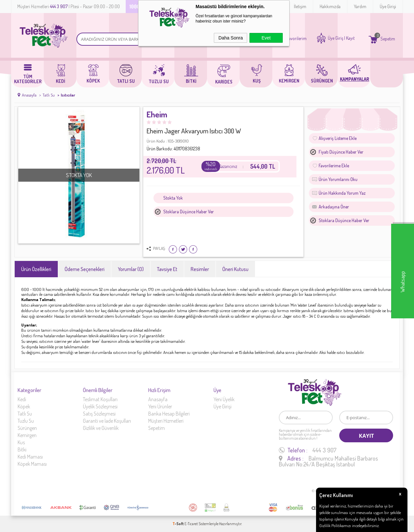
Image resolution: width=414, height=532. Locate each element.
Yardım (360, 6)
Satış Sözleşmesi (99, 414)
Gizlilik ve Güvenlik (101, 428)
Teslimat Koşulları (100, 399)
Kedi (22, 399)
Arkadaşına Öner (334, 207)
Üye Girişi (388, 6)
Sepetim (157, 428)
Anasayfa (158, 399)
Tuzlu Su (26, 421)
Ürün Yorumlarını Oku (338, 179)
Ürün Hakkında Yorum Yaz (342, 193)
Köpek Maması (32, 464)
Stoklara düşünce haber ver (189, 212)
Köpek (24, 406)
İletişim (300, 6)
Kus (21, 442)
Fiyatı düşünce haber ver (341, 152)
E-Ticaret (191, 524)
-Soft (178, 524)
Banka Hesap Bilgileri (169, 414)
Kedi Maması (30, 457)
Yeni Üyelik (224, 399)
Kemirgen (27, 435)
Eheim (157, 115)
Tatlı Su (25, 414)
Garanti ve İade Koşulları (107, 421)
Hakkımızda (330, 6)
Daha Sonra (231, 38)
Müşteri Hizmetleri (166, 421)
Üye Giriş (335, 38)
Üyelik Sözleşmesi (100, 406)
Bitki (22, 449)
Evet (266, 38)
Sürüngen (27, 428)
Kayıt (350, 38)
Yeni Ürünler (160, 406)
